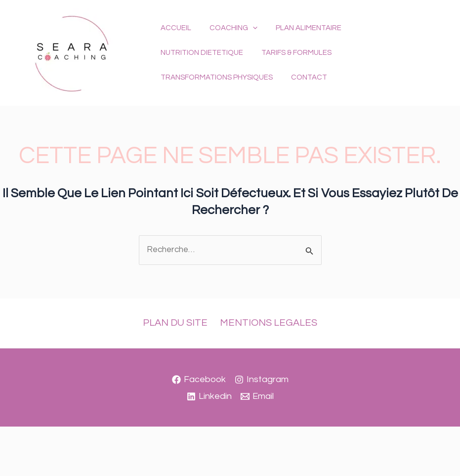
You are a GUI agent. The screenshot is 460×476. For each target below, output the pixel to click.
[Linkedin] (209, 396)
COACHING (229, 41)
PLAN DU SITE (177, 323)
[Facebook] (199, 380)
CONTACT (389, 65)
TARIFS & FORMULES (194, 65)
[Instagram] (262, 380)
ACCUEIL (174, 40)
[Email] (257, 396)
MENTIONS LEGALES (268, 323)
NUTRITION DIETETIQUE (389, 40)
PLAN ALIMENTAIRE (300, 40)
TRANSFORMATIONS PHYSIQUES (300, 65)
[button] (248, 41)
